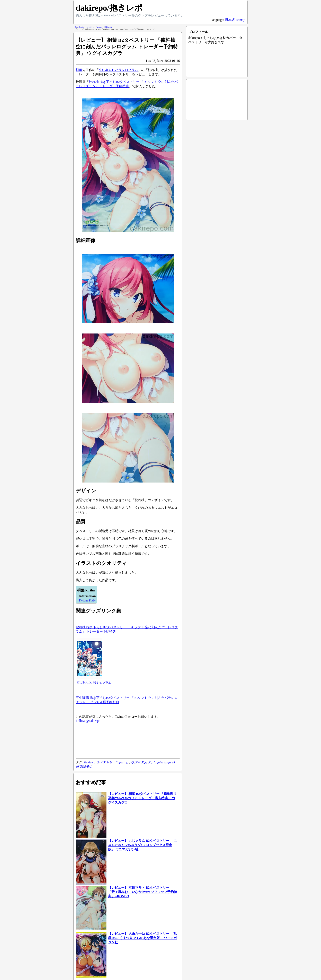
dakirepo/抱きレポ (109, 8)
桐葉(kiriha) (84, 767)
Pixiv (92, 600)
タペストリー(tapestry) (112, 762)
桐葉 (79, 70)
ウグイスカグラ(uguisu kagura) (153, 762)
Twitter (83, 600)
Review (89, 762)
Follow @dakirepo (88, 721)
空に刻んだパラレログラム (118, 70)
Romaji (240, 20)
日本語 (230, 20)
